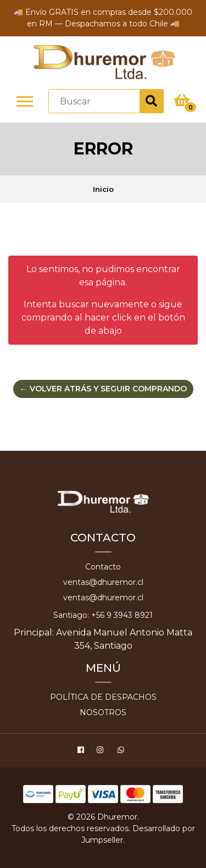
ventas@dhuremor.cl (103, 582)
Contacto (103, 567)
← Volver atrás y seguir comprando (103, 389)
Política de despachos (103, 697)
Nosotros (103, 712)
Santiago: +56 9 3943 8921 (103, 615)
